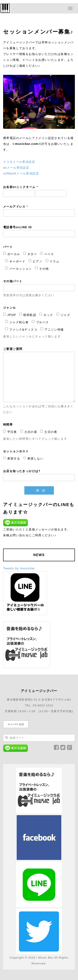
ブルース (40, 322)
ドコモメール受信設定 (19, 162)
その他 (42, 268)
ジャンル (10, 308)
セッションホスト (16, 451)
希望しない (33, 458)
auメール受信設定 (16, 168)
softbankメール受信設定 (21, 173)
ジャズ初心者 (17, 322)
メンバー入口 (16, 724)
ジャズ (63, 315)
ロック (46, 315)
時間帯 (8, 425)
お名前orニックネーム (21, 187)
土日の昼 (29, 432)
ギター (30, 254)
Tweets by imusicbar (19, 568)
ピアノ (35, 261)
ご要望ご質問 (13, 349)
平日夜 (10, 432)
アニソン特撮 (52, 329)
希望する (12, 458)
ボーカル (12, 254)
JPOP (10, 315)
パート (8, 247)
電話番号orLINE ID (17, 227)
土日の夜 (49, 432)
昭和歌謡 (28, 315)
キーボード (15, 261)
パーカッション (19, 268)
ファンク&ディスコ (21, 329)
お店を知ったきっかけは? (22, 471)
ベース (47, 254)
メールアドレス (16, 207)
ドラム (52, 261)
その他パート (13, 281)
